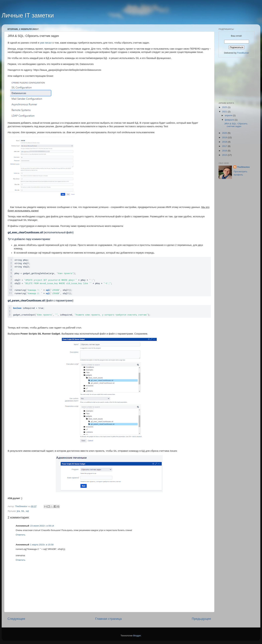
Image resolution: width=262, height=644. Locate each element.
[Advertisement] (235, 79)
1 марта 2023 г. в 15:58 (42, 545)
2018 (225, 142)
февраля (230, 120)
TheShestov (243, 167)
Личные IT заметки (28, 15)
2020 (225, 133)
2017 (225, 146)
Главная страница (109, 619)
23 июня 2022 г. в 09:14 (42, 526)
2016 (225, 151)
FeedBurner (243, 53)
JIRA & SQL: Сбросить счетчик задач (236, 125)
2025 (225, 107)
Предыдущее (201, 619)
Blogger (137, 636)
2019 (225, 137)
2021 (225, 112)
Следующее (16, 619)
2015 (225, 155)
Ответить (21, 535)
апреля (229, 115)
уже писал (46, 43)
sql (27, 511)
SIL (23, 511)
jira (18, 511)
